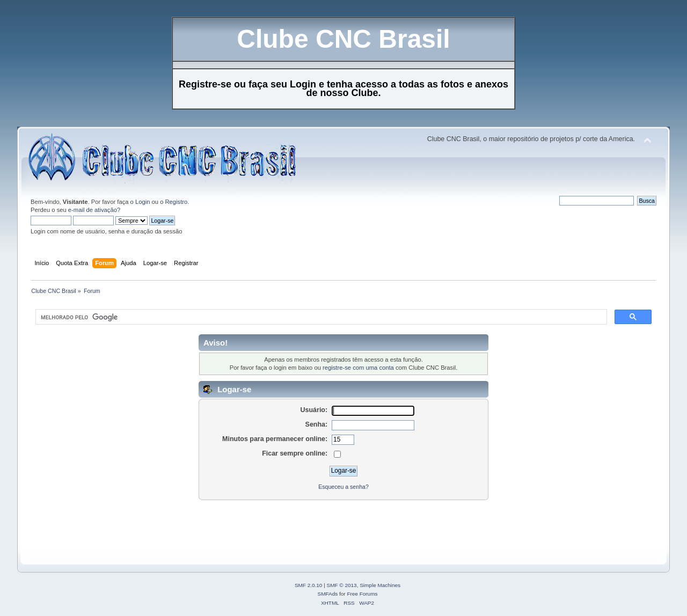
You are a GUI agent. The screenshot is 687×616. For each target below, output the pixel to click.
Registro (177, 202)
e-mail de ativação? (94, 210)
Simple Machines (380, 585)
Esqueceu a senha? (343, 487)
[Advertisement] (223, 525)
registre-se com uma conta (358, 368)
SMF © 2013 (342, 585)
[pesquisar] (320, 317)
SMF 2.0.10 (309, 585)
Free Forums (362, 594)
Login (142, 202)
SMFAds (328, 594)
